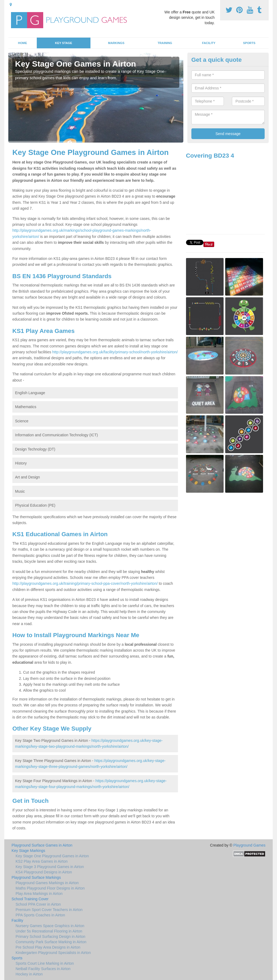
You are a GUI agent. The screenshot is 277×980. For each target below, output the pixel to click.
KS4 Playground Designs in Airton (44, 872)
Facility (209, 43)
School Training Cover (30, 899)
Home (23, 43)
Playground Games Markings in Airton (47, 883)
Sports (249, 43)
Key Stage (64, 43)
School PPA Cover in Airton (38, 904)
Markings (116, 43)
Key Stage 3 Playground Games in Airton (50, 867)
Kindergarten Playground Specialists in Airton (53, 953)
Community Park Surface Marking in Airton (51, 942)
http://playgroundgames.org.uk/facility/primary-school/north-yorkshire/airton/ (115, 352)
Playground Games (249, 845)
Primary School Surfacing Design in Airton (50, 937)
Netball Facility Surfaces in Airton (43, 969)
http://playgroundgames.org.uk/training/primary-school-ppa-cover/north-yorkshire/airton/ (85, 583)
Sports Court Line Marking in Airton (45, 963)
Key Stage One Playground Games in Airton (52, 856)
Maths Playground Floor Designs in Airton (50, 888)
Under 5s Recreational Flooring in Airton (49, 931)
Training (165, 43)
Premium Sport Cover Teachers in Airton (49, 910)
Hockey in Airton (29, 974)
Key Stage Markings (28, 851)
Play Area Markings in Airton (39, 894)
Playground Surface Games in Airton (42, 845)
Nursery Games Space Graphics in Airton (50, 926)
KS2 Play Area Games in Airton (42, 861)
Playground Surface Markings (36, 877)
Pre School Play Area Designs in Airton (48, 947)
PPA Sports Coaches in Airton (40, 915)
